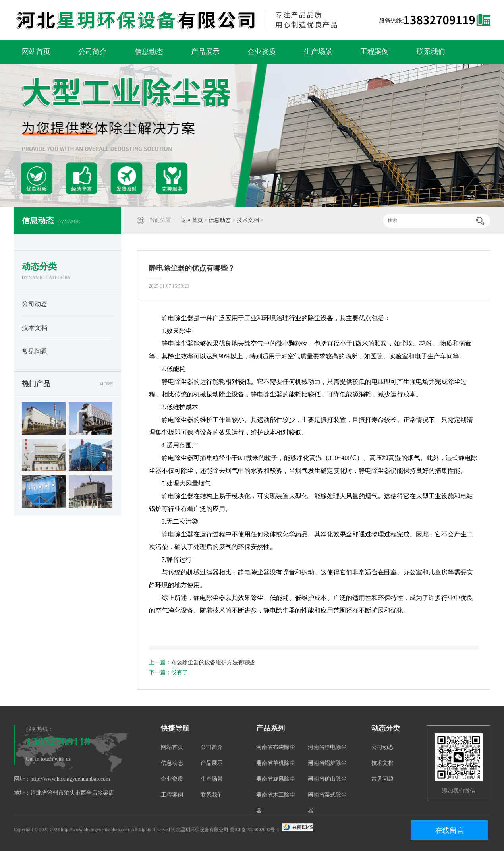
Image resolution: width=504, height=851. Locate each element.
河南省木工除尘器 (276, 803)
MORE (106, 384)
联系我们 (431, 52)
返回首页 (192, 220)
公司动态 (35, 304)
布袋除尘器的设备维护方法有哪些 (213, 662)
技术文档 (248, 220)
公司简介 (93, 52)
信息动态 (149, 52)
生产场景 (318, 52)
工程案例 (375, 52)
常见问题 (35, 351)
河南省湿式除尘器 (327, 803)
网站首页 (36, 52)
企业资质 (262, 52)
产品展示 (205, 52)
